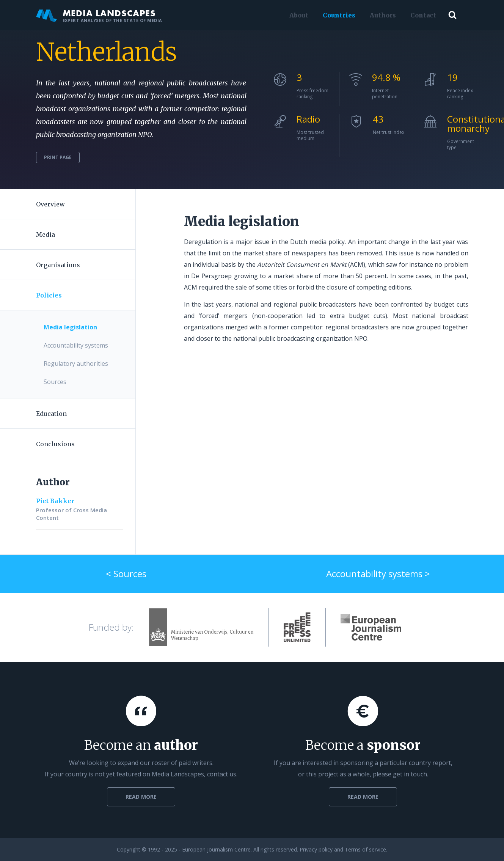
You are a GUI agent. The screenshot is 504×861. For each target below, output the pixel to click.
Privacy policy (316, 849)
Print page (58, 157)
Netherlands (107, 52)
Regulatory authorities (76, 364)
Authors (381, 15)
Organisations (58, 265)
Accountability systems (76, 345)
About (297, 15)
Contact (422, 15)
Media (46, 235)
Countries (338, 15)
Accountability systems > (378, 574)
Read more (141, 797)
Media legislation (70, 327)
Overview (50, 204)
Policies (49, 295)
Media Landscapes (99, 15)
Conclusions (55, 444)
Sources (55, 382)
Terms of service (365, 849)
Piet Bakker (55, 501)
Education (51, 414)
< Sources (126, 574)
